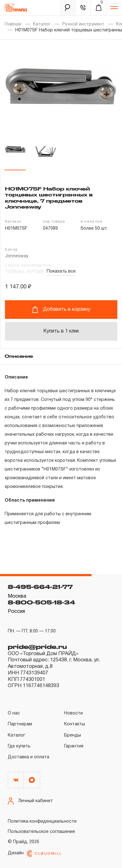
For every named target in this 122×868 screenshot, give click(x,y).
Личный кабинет (30, 801)
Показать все (61, 271)
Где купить (19, 746)
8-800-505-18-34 (41, 602)
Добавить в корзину (61, 310)
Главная (13, 24)
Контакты (75, 724)
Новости (73, 713)
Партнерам (20, 724)
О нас (14, 713)
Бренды (73, 735)
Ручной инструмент (83, 24)
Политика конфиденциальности (42, 822)
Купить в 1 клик (61, 331)
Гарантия (74, 746)
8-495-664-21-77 (40, 587)
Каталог (42, 24)
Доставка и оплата (28, 757)
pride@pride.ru (37, 647)
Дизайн (35, 854)
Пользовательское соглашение (41, 832)
